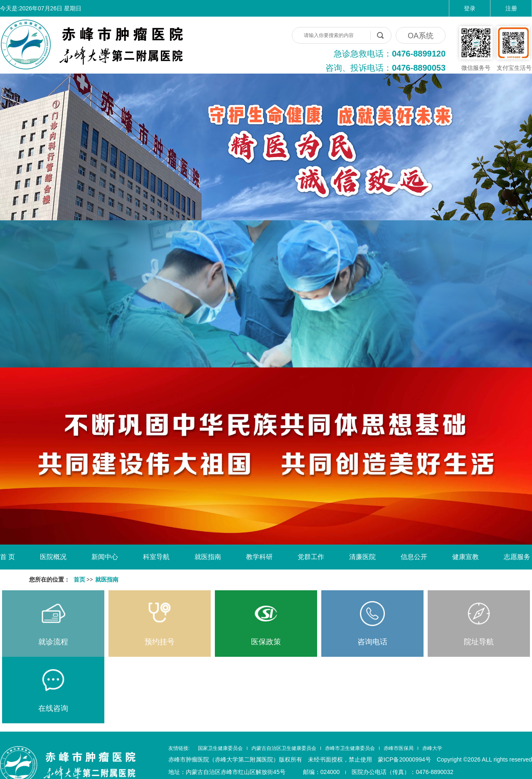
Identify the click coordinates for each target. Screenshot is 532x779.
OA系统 (421, 36)
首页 (79, 580)
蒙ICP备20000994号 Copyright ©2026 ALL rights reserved (455, 759)
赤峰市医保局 (399, 748)
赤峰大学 (432, 748)
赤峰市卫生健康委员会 (350, 748)
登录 (470, 8)
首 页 (7, 557)
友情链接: (179, 748)
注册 (511, 8)
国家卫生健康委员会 (220, 748)
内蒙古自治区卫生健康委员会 (284, 748)
